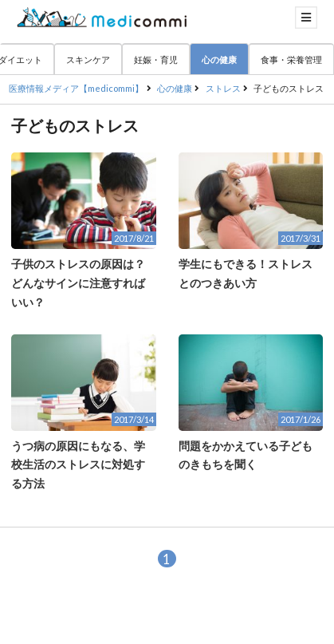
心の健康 (219, 59)
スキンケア (88, 59)
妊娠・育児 (156, 59)
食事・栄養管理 (291, 59)
